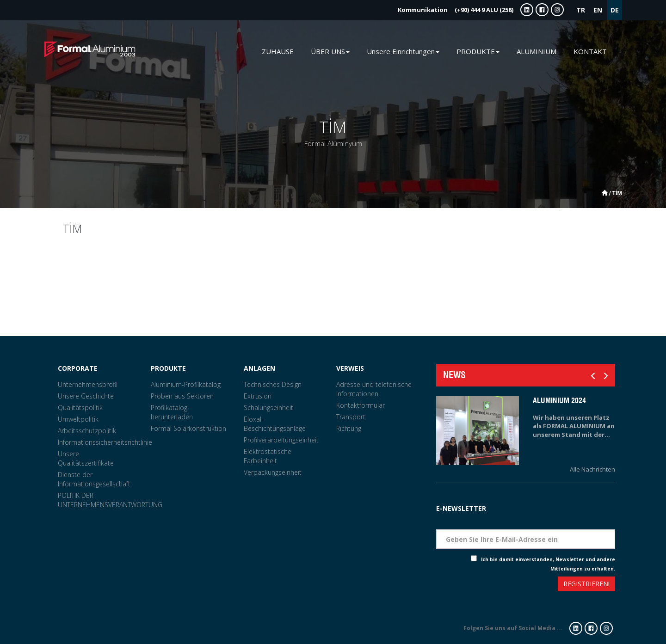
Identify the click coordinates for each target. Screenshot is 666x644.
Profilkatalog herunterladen (172, 412)
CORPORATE (78, 368)
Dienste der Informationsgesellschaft (94, 479)
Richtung (349, 428)
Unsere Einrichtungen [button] (403, 51)
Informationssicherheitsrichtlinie (105, 442)
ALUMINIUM (536, 51)
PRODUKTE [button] (478, 51)
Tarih (606, 497)
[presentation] (470, 585)
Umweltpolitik (78, 419)
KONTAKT (590, 51)
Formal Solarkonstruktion (188, 428)
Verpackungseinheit (273, 472)
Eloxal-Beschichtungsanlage (275, 424)
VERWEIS (350, 368)
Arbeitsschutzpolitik (87, 431)
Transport (351, 417)
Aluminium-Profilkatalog (186, 384)
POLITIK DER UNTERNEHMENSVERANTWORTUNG (110, 500)
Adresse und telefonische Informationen (374, 389)
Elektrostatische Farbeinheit (268, 456)
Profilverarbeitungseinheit (281, 440)
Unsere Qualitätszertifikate (86, 458)
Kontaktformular (361, 405)
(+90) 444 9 (456, 10)
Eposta (604, 522)
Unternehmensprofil (88, 384)
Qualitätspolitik (80, 408)
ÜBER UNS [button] (330, 51)
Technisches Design (273, 384)
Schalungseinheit (268, 408)
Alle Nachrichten (592, 469)
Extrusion (258, 396)
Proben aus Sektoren (182, 396)
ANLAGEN (259, 368)
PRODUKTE (168, 368)
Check (463, 559)
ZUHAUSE (278, 51)
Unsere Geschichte (86, 396)
